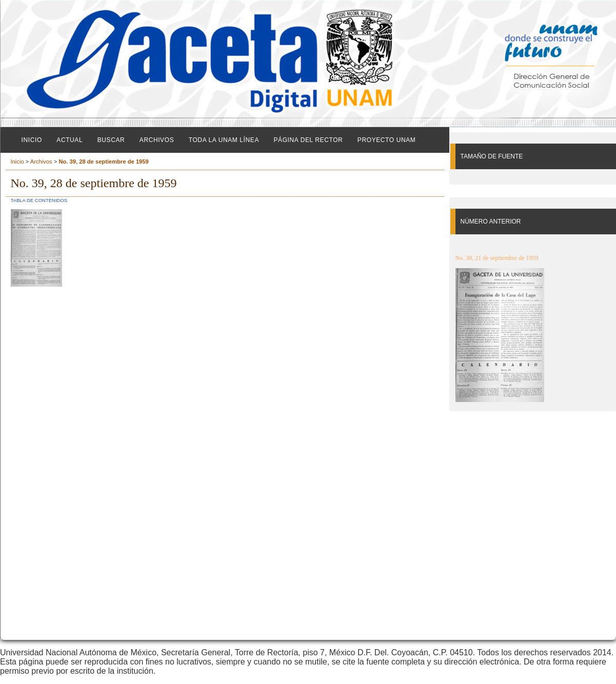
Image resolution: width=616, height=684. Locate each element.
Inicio (32, 140)
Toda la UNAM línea (224, 140)
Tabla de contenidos (39, 200)
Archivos (157, 140)
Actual (69, 140)
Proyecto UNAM (387, 140)
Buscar (111, 140)
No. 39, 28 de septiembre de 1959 (103, 162)
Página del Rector (308, 140)
